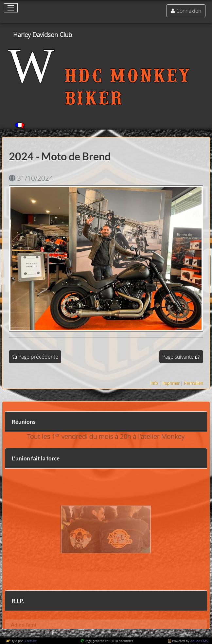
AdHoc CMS (199, 641)
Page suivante (178, 357)
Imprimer (171, 383)
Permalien (194, 383)
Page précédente (38, 357)
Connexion (189, 11)
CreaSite (30, 641)
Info (154, 383)
